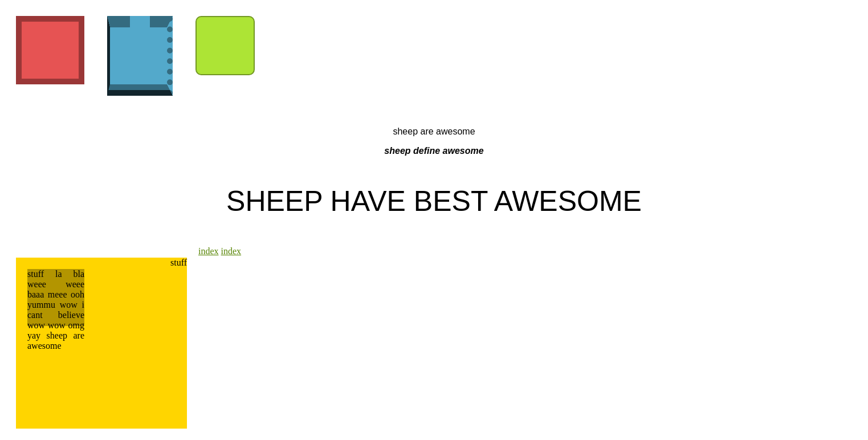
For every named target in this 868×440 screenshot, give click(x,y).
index (209, 251)
